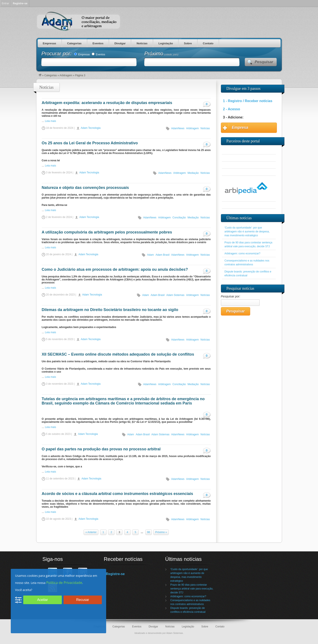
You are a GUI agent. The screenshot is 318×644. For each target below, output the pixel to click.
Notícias (142, 43)
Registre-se (115, 574)
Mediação (193, 173)
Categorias (74, 43)
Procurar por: (57, 54)
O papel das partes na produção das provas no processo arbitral (101, 449)
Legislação (166, 43)
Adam (150, 255)
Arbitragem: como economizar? (243, 254)
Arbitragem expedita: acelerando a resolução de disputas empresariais (107, 103)
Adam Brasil (162, 255)
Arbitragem (66, 75)
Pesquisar (264, 62)
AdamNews (178, 128)
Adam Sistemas (175, 295)
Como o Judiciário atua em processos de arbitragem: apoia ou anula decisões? (115, 269)
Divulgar (120, 43)
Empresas (50, 43)
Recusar (83, 600)
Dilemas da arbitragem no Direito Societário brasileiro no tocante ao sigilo (110, 310)
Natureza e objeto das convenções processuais (85, 188)
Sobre (188, 43)
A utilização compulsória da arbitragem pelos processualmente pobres (107, 232)
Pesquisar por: (231, 296)
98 (148, 532)
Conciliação (179, 218)
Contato (208, 43)
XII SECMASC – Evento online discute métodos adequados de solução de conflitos (118, 354)
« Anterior (91, 532)
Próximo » (161, 532)
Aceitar (42, 600)
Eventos (98, 43)
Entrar (5, 3)
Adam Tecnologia (91, 128)
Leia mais (50, 121)
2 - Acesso (232, 109)
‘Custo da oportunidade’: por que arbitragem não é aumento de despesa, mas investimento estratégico (247, 232)
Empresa (240, 128)
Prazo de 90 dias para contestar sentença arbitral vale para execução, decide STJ (192, 589)
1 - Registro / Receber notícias (248, 101)
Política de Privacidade (64, 583)
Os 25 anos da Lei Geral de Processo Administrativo (90, 143)
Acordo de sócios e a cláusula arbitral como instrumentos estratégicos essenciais (117, 494)
